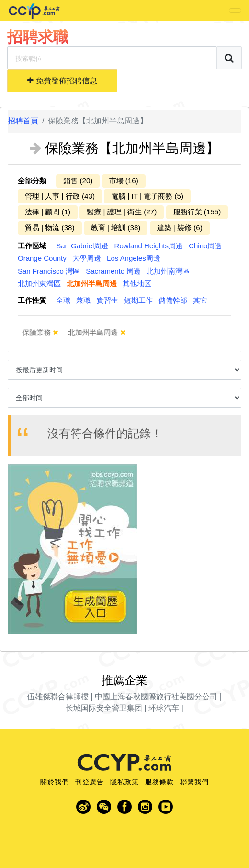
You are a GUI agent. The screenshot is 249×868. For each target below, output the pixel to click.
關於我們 (55, 782)
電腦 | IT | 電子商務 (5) (147, 196)
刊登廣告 (90, 782)
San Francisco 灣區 (49, 271)
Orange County (42, 258)
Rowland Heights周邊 (149, 246)
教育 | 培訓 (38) (116, 228)
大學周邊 (87, 258)
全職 (63, 300)
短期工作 (138, 300)
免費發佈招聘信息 (62, 81)
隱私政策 (124, 782)
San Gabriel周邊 (82, 246)
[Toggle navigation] (235, 11)
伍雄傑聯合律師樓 (58, 696)
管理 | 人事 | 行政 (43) (60, 196)
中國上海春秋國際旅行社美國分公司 (156, 696)
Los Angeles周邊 (134, 258)
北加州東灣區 (39, 284)
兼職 (83, 300)
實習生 (108, 300)
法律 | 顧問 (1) (48, 212)
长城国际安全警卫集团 (104, 708)
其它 (200, 300)
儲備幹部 (173, 300)
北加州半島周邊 (92, 284)
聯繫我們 (194, 782)
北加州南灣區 (168, 271)
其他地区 (137, 284)
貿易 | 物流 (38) (50, 228)
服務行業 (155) (197, 212)
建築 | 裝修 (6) (180, 228)
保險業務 (42, 332)
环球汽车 (164, 708)
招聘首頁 (23, 121)
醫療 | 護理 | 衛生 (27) (122, 212)
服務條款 (159, 782)
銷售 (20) (78, 181)
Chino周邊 (205, 246)
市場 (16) (124, 181)
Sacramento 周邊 (113, 271)
